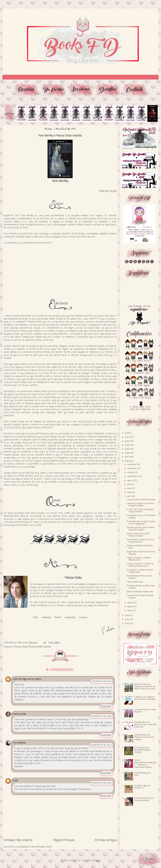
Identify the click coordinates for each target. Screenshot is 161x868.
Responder (106, 706)
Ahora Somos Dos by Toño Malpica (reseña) (138, 535)
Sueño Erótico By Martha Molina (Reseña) (141, 553)
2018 (127, 453)
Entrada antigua (106, 840)
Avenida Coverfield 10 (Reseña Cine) (140, 547)
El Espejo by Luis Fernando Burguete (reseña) (142, 750)
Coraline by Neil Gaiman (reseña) (141, 500)
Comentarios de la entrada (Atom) (35, 847)
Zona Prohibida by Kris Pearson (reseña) (144, 799)
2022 (127, 437)
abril (130, 496)
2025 (127, 433)
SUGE (15, 781)
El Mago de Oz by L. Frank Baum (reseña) (141, 517)
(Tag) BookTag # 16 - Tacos (143, 774)
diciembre (132, 465)
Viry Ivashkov (19, 743)
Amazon (83, 617)
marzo (130, 603)
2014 (127, 620)
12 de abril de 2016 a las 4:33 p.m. (101, 716)
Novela (31, 647)
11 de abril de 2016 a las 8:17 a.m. (102, 681)
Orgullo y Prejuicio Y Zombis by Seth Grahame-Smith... (140, 565)
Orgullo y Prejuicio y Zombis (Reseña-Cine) (139, 559)
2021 (127, 441)
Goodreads (70, 617)
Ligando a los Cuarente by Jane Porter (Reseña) (145, 698)
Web (35, 617)
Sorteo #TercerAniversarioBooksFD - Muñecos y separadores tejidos (146, 764)
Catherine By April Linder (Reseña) (145, 711)
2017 (127, 457)
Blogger (97, 861)
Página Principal (64, 840)
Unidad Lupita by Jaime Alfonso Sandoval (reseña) (141, 529)
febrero (131, 607)
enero (130, 611)
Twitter (58, 617)
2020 (128, 445)
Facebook (46, 617)
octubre (131, 473)
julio (129, 485)
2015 (127, 616)
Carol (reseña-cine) (135, 582)
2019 (127, 449)
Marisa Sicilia (20, 647)
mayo (130, 492)
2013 (127, 624)
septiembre (133, 477)
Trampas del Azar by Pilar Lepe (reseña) (141, 587)
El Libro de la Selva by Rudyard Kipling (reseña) (140, 511)
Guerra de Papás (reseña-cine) (140, 592)
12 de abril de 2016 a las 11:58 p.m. (101, 745)
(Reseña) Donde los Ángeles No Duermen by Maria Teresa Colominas (145, 687)
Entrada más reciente (18, 840)
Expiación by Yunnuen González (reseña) (140, 597)
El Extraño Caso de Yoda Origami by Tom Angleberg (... (141, 523)
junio (130, 489)
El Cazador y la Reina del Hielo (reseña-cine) (140, 571)
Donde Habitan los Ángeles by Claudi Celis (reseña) (144, 737)
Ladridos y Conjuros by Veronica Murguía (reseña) (141, 505)
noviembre (132, 469)
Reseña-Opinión (43, 647)
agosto (130, 481)
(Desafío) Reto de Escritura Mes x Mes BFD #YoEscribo (145, 725)
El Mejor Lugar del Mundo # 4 (142, 787)
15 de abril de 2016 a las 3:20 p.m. (101, 783)
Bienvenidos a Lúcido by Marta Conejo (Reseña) (140, 541)
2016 (127, 461)
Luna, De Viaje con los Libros (27, 679)
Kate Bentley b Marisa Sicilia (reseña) (139, 577)
